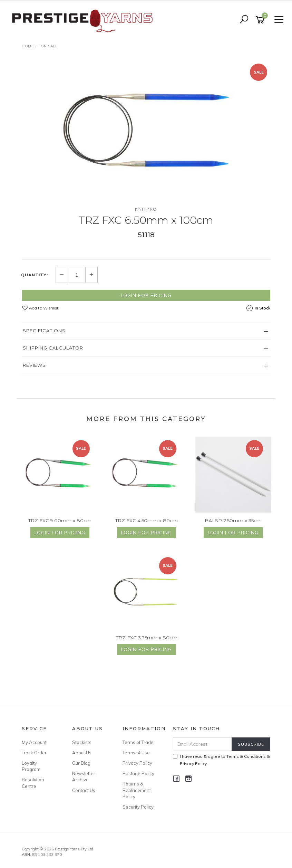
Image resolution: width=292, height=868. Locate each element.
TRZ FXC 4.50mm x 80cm (147, 521)
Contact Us (84, 790)
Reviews (34, 365)
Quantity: (35, 275)
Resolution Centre (33, 783)
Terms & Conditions (246, 756)
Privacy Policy (137, 763)
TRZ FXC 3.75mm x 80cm (147, 638)
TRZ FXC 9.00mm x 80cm (60, 521)
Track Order (34, 753)
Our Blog (81, 763)
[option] (146, 130)
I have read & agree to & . (221, 760)
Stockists (82, 742)
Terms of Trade (138, 742)
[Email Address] (203, 744)
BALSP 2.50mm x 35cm (233, 521)
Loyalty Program (31, 766)
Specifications (44, 331)
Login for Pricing (146, 295)
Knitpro (146, 209)
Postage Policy (138, 773)
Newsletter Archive (84, 776)
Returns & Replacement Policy (137, 790)
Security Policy (138, 807)
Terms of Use (136, 753)
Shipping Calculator (53, 348)
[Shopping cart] (261, 20)
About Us (82, 753)
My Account (34, 742)
